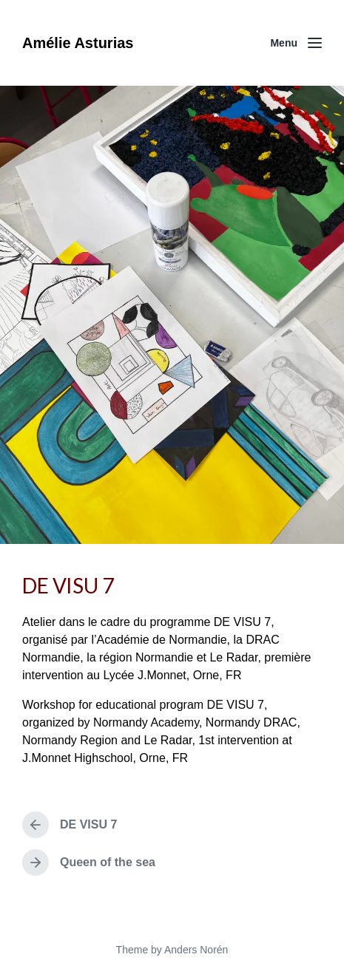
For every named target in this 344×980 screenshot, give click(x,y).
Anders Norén (196, 950)
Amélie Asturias (78, 43)
